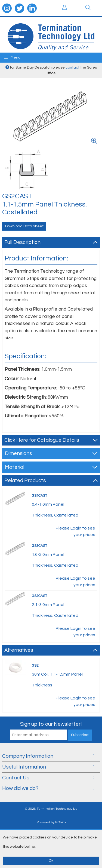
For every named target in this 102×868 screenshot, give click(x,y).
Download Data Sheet (24, 226)
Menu (12, 57)
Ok (51, 861)
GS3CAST (39, 546)
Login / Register (64, 7)
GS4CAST (39, 596)
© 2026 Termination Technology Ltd (51, 809)
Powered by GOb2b (51, 822)
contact (72, 67)
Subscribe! (80, 735)
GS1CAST (39, 496)
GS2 (35, 666)
